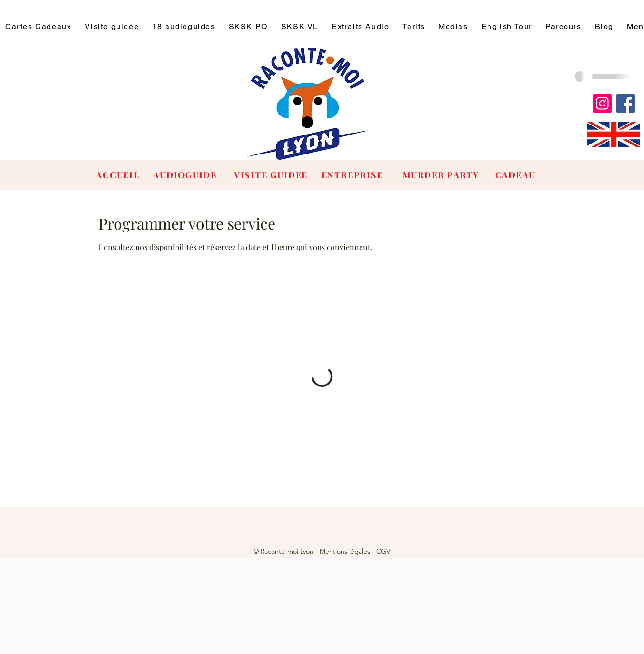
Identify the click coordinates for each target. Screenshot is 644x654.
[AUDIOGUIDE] (186, 175)
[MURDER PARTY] (442, 175)
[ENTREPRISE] (353, 175)
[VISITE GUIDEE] (272, 175)
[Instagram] (602, 103)
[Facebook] (626, 103)
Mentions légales (345, 551)
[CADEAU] (516, 175)
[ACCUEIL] (119, 175)
